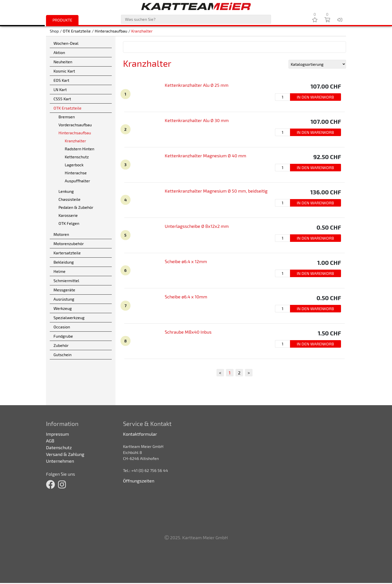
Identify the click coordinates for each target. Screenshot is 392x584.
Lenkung (66, 191)
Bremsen (67, 117)
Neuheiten (63, 62)
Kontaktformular (140, 434)
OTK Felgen (69, 223)
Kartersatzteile (67, 253)
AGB (50, 441)
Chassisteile (69, 199)
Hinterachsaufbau (111, 31)
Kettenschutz (77, 157)
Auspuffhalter (77, 181)
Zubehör (61, 345)
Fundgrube (63, 336)
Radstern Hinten (79, 149)
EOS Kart (61, 80)
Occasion (62, 327)
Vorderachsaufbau (75, 125)
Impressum (57, 434)
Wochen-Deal (66, 43)
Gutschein (62, 355)
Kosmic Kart (64, 71)
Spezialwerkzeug (69, 318)
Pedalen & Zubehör (76, 207)
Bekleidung (64, 262)
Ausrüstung (64, 299)
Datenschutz (59, 447)
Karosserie (68, 215)
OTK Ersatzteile (77, 31)
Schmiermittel (66, 280)
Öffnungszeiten (139, 481)
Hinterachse (76, 173)
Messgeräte (64, 290)
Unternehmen (60, 461)
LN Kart (60, 89)
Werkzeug (63, 308)
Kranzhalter (142, 31)
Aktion (59, 52)
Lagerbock (74, 165)
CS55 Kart (62, 99)
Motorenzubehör (69, 243)
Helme (59, 271)
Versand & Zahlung (65, 454)
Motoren (61, 234)
